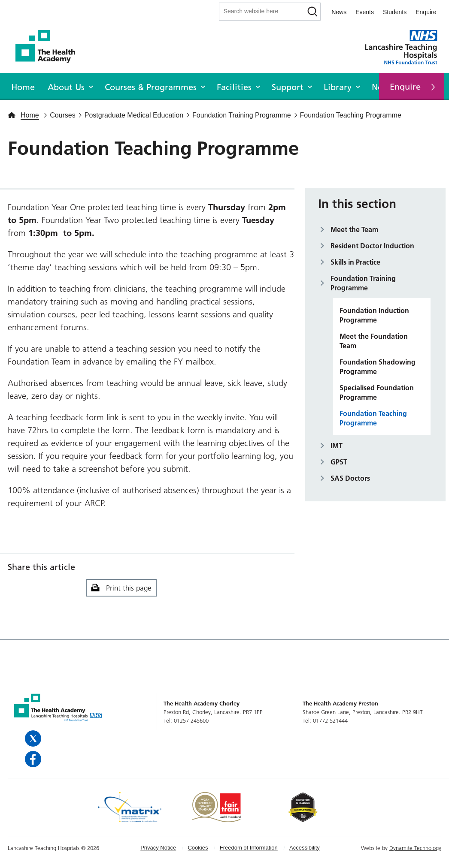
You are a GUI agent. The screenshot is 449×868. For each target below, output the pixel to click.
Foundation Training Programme (363, 283)
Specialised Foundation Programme (377, 392)
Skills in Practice (355, 262)
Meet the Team (354, 229)
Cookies (198, 848)
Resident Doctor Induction (372, 246)
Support (288, 87)
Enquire (426, 12)
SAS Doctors (350, 478)
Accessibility (305, 848)
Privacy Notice (158, 848)
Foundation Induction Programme (374, 315)
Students (395, 12)
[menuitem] (23, 86)
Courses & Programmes (151, 87)
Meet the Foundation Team (374, 341)
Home (23, 87)
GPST (339, 462)
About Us (66, 87)
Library (338, 87)
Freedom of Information (249, 848)
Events (365, 12)
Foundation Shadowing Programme (378, 367)
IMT (337, 446)
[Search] (312, 12)
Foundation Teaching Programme (373, 418)
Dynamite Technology (415, 848)
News (339, 12)
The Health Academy (50, 47)
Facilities (234, 87)
